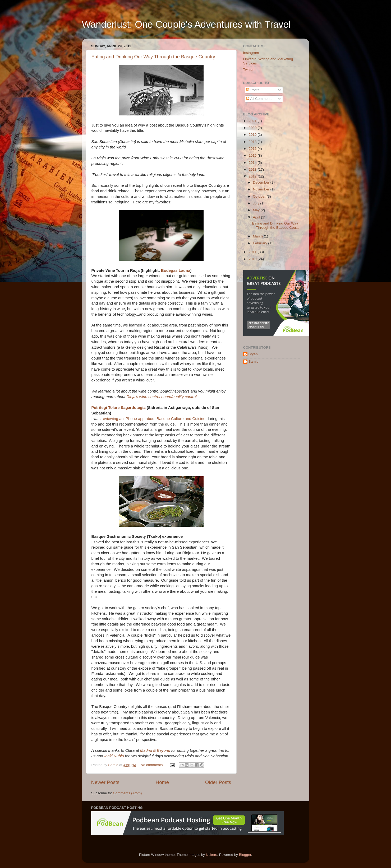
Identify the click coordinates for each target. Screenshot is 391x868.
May (257, 210)
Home (162, 782)
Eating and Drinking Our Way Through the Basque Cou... (275, 225)
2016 (253, 149)
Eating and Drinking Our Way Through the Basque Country (153, 57)
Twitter (249, 70)
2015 (253, 155)
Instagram (251, 53)
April (257, 217)
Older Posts (218, 782)
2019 (253, 135)
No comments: (153, 765)
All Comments (259, 99)
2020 (253, 128)
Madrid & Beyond (155, 750)
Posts (253, 90)
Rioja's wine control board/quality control (161, 397)
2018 (253, 142)
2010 (253, 259)
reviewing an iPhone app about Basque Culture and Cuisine (153, 419)
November (262, 189)
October (260, 196)
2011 (253, 252)
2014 (253, 163)
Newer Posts (105, 782)
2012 (253, 176)
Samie (254, 361)
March (258, 236)
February (261, 243)
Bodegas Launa (176, 270)
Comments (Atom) (127, 793)
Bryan (253, 354)
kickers (211, 855)
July (257, 203)
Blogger (245, 855)
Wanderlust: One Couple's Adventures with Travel (186, 24)
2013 (253, 169)
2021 (253, 121)
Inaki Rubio (114, 756)
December (262, 182)
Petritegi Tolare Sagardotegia (119, 408)
